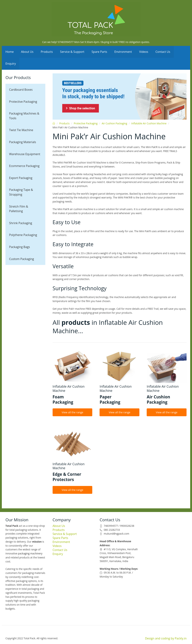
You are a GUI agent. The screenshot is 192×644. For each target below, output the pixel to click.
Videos (144, 52)
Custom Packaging (22, 259)
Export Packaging (21, 178)
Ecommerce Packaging (24, 166)
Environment (123, 52)
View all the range (73, 412)
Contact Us (163, 52)
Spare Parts (99, 52)
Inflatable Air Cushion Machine (149, 123)
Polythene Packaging (23, 235)
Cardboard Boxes (21, 90)
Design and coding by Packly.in (166, 638)
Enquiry (11, 64)
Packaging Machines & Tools (24, 116)
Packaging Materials (23, 142)
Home (10, 52)
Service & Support (72, 52)
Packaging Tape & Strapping (21, 192)
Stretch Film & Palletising (19, 209)
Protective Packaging (23, 102)
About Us (27, 52)
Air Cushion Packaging (114, 123)
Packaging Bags (19, 247)
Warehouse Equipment (25, 154)
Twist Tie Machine (21, 130)
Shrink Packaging (21, 223)
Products (47, 52)
